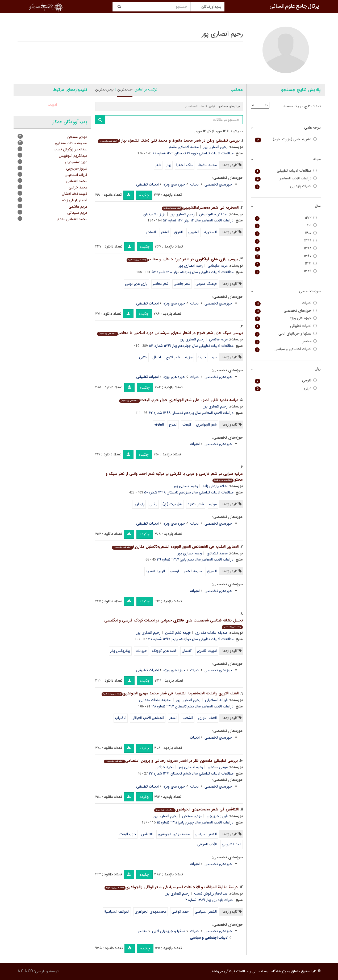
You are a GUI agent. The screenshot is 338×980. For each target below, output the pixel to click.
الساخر (151, 232)
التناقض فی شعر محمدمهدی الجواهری (196, 809)
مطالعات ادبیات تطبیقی (286, 171)
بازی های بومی (136, 284)
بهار (169, 165)
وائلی (153, 504)
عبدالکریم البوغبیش (213, 214)
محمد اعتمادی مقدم (184, 147)
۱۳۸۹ (286, 271)
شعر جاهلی (182, 284)
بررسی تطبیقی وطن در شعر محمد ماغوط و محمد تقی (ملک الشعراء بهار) (169, 141)
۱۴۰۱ (286, 225)
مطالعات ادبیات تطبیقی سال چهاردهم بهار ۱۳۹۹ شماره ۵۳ (191, 346)
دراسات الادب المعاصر (286, 178)
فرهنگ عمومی (206, 284)
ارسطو (174, 571)
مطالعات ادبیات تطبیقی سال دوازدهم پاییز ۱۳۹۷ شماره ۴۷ (191, 639)
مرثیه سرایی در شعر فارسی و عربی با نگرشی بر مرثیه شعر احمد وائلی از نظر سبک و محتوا (174, 477)
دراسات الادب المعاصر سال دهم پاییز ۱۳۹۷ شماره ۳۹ (195, 559)
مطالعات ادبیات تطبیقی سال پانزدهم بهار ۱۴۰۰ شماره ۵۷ (193, 272)
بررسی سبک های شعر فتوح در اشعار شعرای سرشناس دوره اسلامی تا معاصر (170, 333)
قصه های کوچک (164, 651)
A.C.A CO (25, 971)
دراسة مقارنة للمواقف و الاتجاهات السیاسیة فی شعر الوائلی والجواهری (171, 887)
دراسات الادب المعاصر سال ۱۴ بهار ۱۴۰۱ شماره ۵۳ (198, 220)
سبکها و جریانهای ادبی (169, 931)
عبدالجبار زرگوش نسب (211, 893)
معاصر (143, 931)
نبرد (214, 357)
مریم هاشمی (218, 339)
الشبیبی (193, 232)
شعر (158, 165)
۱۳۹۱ (286, 264)
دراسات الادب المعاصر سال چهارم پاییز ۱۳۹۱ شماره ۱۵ (195, 822)
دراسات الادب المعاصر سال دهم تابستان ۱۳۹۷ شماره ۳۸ (193, 706)
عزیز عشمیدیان (155, 214)
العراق (178, 232)
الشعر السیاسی (206, 834)
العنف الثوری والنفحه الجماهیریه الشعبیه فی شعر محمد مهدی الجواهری (170, 693)
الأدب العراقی (207, 844)
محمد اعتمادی (217, 553)
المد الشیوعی (232, 844)
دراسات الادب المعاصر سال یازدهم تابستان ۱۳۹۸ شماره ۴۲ (191, 413)
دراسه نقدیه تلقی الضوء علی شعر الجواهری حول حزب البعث (179, 400)
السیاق (212, 571)
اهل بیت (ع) (172, 504)
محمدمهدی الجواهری (174, 834)
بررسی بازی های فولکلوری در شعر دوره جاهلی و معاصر (182, 259)
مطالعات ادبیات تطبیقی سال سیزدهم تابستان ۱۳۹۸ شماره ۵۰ (189, 492)
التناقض (147, 834)
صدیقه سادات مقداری (211, 633)
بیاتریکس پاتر (120, 651)
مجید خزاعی (165, 767)
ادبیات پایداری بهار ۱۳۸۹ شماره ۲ (209, 900)
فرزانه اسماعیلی (216, 700)
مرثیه (213, 504)
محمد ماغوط (207, 165)
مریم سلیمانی (218, 266)
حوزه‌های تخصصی (218, 184)
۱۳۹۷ (286, 256)
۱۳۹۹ (286, 241)
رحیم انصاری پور (215, 147)
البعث (187, 425)
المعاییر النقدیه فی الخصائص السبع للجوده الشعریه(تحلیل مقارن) (175, 547)
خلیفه (202, 357)
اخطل (157, 357)
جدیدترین (125, 89)
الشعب (188, 718)
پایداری (139, 504)
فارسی (286, 380)
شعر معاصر (161, 284)
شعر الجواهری (206, 425)
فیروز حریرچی (217, 816)
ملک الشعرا (185, 165)
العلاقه (159, 425)
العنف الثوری (207, 718)
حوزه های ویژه (174, 184)
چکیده (144, 195)
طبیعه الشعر (193, 571)
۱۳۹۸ (286, 248)
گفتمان (187, 651)
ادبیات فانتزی (207, 651)
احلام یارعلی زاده (215, 486)
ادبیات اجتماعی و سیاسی (286, 349)
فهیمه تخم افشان (178, 633)
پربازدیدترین (104, 89)
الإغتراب (121, 718)
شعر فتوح (173, 357)
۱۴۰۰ (286, 233)
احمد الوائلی (181, 912)
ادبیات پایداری (286, 186)
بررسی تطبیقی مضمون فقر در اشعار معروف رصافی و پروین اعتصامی (171, 761)
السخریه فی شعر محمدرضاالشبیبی (200, 208)
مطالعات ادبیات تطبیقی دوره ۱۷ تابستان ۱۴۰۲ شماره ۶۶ (193, 153)
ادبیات (195, 184)
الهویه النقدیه (155, 571)
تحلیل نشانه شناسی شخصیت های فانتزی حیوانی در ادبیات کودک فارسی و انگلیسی (174, 623)
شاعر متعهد (196, 504)
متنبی (143, 357)
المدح (173, 425)
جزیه (189, 357)
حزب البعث (128, 834)
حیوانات (141, 651)
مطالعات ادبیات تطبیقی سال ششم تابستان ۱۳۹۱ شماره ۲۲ (191, 773)
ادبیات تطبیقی (286, 326)
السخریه (210, 232)
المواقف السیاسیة (117, 912)
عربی (286, 388)
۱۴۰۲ (286, 218)
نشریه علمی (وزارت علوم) (286, 139)
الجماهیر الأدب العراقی (148, 718)
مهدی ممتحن (218, 767)
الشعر (165, 232)
